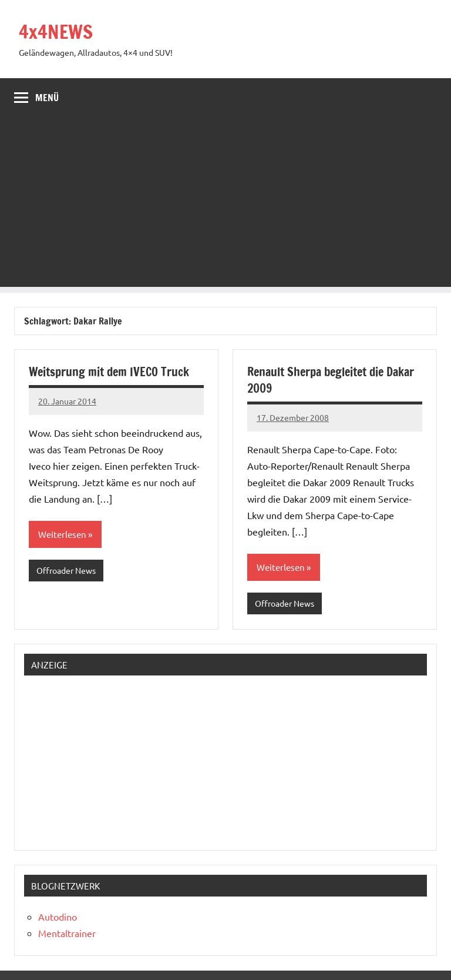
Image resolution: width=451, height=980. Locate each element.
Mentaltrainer (67, 933)
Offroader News (66, 570)
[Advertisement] (225, 205)
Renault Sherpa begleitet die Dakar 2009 (331, 380)
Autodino (58, 917)
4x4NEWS (56, 32)
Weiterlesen (62, 534)
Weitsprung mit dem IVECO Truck (109, 372)
